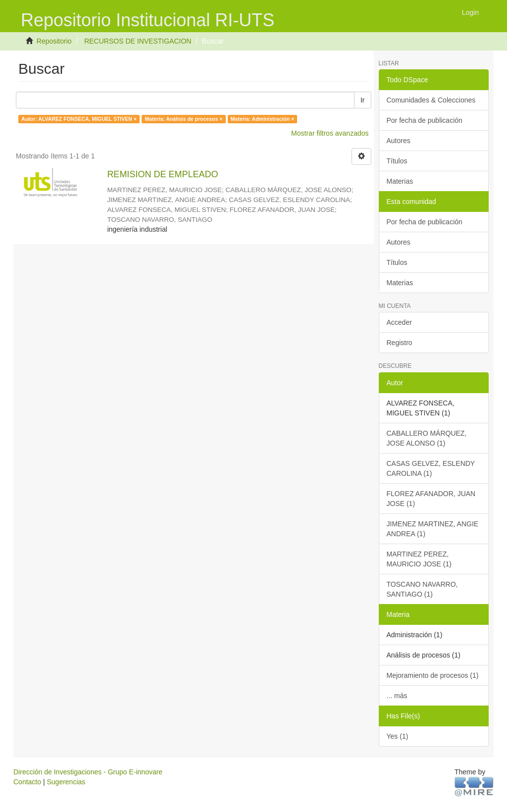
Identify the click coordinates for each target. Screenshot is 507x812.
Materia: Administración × (262, 119)
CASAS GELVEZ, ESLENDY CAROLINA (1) (431, 468)
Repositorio (54, 41)
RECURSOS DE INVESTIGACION (138, 41)
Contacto (27, 782)
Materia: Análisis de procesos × (183, 119)
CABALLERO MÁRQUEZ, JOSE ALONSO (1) (427, 438)
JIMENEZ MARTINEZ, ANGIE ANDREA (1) (433, 529)
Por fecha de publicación (425, 120)
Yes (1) (398, 736)
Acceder (399, 322)
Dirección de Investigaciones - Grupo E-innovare (88, 772)
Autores (399, 141)
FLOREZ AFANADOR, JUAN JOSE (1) (431, 499)
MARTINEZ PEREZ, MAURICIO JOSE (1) (419, 559)
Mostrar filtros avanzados (330, 133)
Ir (363, 100)
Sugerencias (66, 782)
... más (397, 696)
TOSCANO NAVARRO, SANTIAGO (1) (422, 589)
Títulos (397, 161)
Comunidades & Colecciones (431, 100)
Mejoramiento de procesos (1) (433, 675)
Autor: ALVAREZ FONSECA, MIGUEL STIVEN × (79, 119)
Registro (400, 343)
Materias (400, 181)
